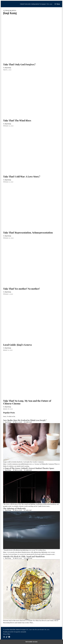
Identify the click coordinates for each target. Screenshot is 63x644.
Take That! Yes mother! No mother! (21, 289)
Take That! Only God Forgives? (19, 64)
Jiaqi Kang (8, 68)
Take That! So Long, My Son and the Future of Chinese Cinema (27, 402)
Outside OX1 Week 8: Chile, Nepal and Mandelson (24, 556)
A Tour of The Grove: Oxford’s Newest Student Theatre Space (29, 468)
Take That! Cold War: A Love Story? (22, 176)
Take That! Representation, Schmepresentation (28, 233)
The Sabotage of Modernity (14, 508)
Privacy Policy (7, 634)
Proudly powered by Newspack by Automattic (15, 632)
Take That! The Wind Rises (17, 120)
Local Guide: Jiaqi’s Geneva (17, 345)
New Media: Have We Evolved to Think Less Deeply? (25, 420)
